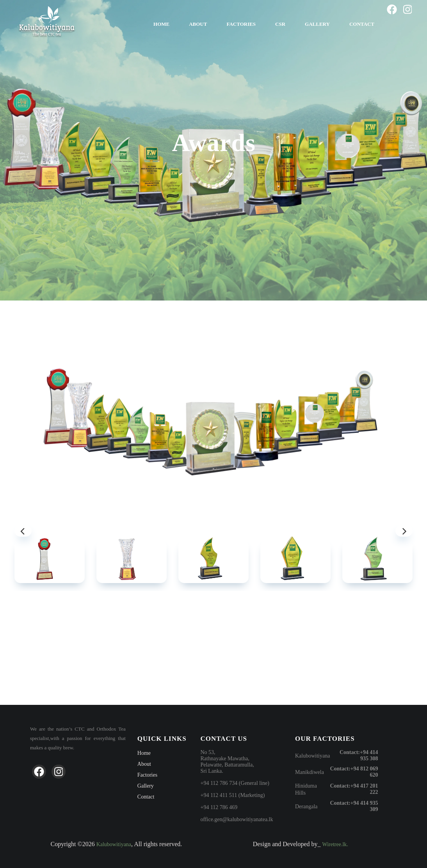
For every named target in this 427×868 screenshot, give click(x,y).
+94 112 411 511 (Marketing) (232, 795)
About (198, 24)
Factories (241, 24)
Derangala (306, 807)
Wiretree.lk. (335, 844)
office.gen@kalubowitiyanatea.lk (237, 819)
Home (161, 24)
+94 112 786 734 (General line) (235, 783)
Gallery (317, 24)
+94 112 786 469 (219, 807)
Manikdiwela (310, 772)
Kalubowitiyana (312, 756)
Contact (362, 24)
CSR (280, 24)
